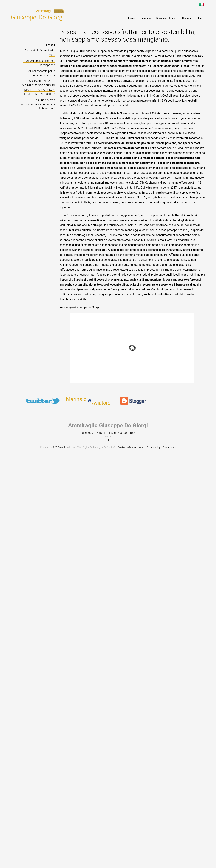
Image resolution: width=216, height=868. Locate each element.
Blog (199, 18)
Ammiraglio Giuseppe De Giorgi (79, 307)
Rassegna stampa (166, 18)
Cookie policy (169, 447)
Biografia (146, 18)
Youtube (123, 433)
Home (132, 18)
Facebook (87, 433)
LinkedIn (111, 433)
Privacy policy (153, 447)
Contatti (186, 18)
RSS (133, 433)
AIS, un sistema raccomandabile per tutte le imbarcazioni (38, 104)
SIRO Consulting (61, 447)
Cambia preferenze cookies (131, 447)
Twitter (99, 433)
